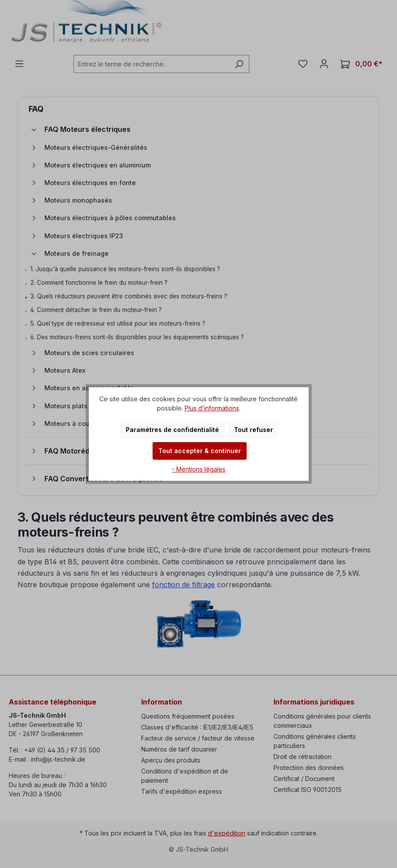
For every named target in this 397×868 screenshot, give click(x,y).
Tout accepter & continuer (200, 451)
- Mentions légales (199, 469)
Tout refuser (253, 430)
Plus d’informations (212, 408)
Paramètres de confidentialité (172, 430)
